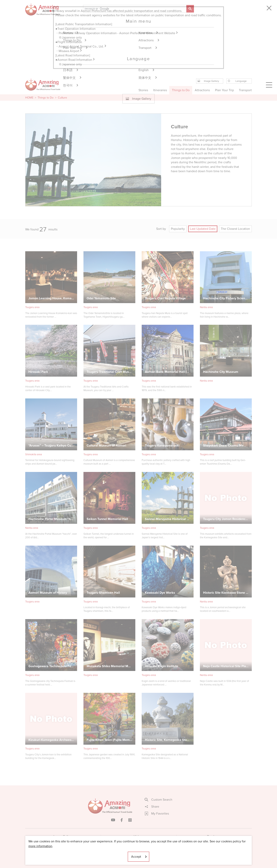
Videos (139, 836)
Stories (143, 90)
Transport (245, 90)
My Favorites (157, 814)
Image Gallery (63, 836)
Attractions (202, 90)
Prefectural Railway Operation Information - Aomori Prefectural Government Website (119, 33)
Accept (139, 857)
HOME (29, 98)
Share (152, 807)
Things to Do (46, 98)
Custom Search (159, 800)
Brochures (214, 836)
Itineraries (160, 90)
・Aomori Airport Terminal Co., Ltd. (81, 46)
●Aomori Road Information (75, 60)
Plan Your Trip (224, 90)
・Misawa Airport (69, 51)
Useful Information (163, 853)
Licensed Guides (113, 853)
